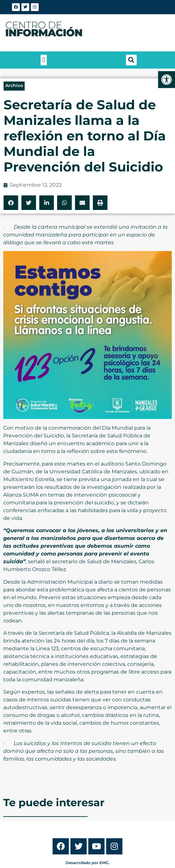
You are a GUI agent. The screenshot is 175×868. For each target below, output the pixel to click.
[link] (167, 80)
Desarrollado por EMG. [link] (87, 863)
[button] (44, 60)
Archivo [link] (14, 85)
